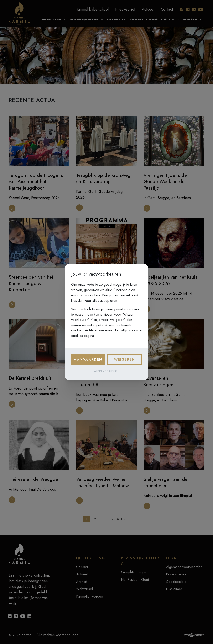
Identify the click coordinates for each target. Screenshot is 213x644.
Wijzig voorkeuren (107, 371)
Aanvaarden (88, 359)
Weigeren (124, 359)
